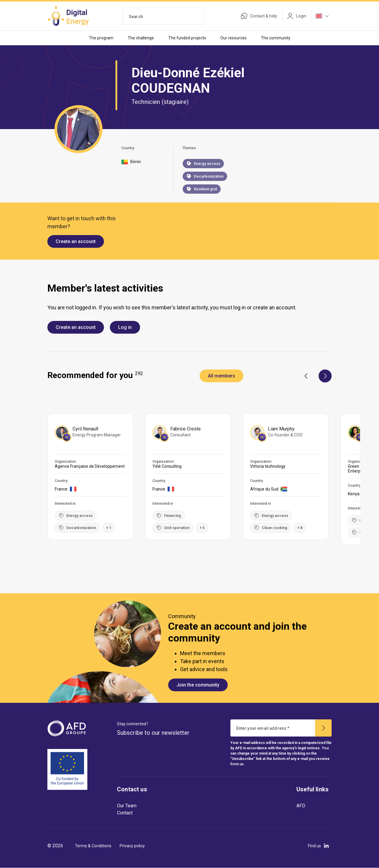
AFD (301, 806)
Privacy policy (132, 846)
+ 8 (300, 528)
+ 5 (202, 528)
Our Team (127, 806)
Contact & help (259, 16)
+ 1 (109, 528)
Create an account (76, 241)
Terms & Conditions (93, 846)
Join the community (198, 685)
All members (221, 376)
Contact (125, 813)
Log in (125, 327)
